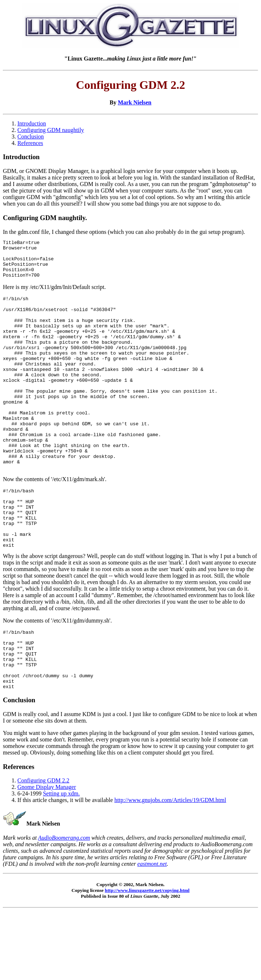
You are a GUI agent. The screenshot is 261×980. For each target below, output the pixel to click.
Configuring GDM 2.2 (43, 847)
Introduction (32, 123)
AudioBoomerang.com (64, 904)
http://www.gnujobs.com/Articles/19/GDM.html (170, 866)
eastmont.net (152, 930)
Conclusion (31, 137)
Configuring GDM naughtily (51, 130)
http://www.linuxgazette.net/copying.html (147, 957)
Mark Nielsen (134, 102)
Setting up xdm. (62, 860)
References (30, 143)
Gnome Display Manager (47, 853)
